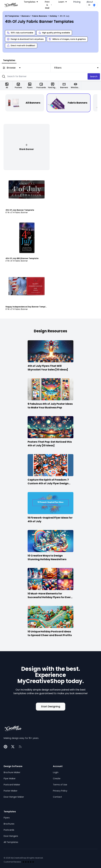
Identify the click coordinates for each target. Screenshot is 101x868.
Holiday (54, 16)
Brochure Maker (12, 772)
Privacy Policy (60, 791)
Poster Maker (11, 791)
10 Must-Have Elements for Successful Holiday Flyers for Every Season (50, 597)
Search (94, 77)
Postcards (9, 830)
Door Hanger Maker (14, 797)
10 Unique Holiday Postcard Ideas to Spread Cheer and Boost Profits (50, 633)
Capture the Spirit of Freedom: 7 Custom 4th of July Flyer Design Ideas (48, 483)
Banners (26, 16)
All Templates (12, 16)
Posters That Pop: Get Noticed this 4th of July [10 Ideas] (50, 444)
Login (56, 772)
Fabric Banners (40, 16)
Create (57, 778)
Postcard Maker (12, 785)
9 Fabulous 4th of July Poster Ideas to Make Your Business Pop (50, 406)
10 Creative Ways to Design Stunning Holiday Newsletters (47, 557)
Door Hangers (11, 836)
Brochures (9, 824)
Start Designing (51, 707)
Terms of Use (60, 785)
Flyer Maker (10, 778)
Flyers (7, 818)
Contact (57, 797)
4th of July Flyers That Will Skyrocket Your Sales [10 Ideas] (48, 368)
